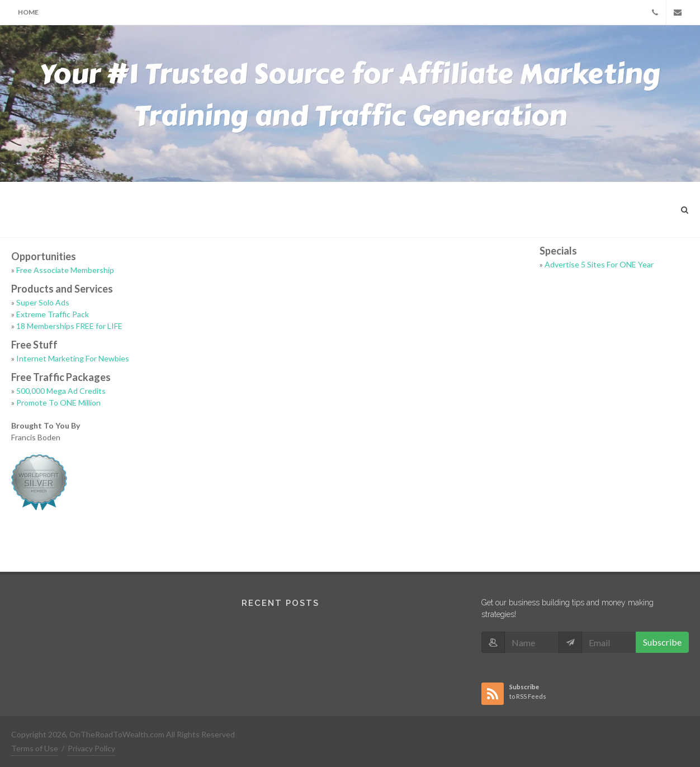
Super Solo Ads (43, 302)
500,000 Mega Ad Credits (61, 391)
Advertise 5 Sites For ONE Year (599, 264)
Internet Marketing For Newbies (73, 358)
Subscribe (662, 642)
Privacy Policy (91, 748)
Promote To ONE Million (58, 403)
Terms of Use (35, 748)
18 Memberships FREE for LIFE (69, 326)
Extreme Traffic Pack (53, 314)
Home (28, 12)
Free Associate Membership (65, 270)
